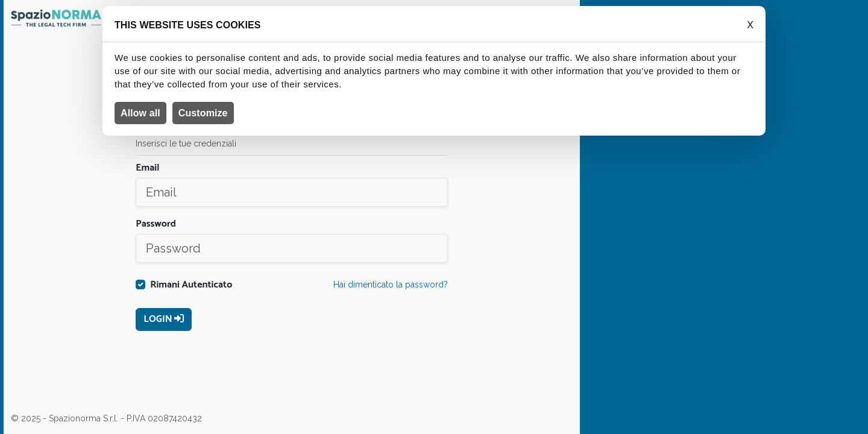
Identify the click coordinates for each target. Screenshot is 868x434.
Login (164, 319)
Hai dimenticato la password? (391, 285)
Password (156, 224)
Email (147, 168)
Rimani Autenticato (191, 285)
